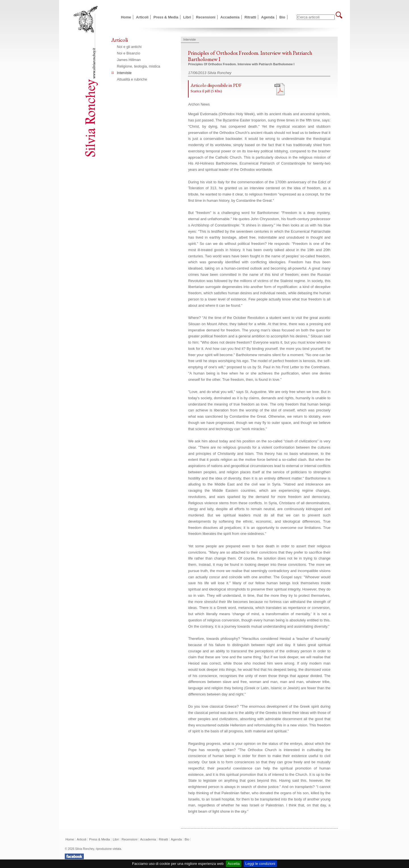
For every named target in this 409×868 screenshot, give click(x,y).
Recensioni (206, 17)
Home (126, 17)
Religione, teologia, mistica (139, 66)
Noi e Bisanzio (129, 53)
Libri (187, 17)
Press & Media (166, 17)
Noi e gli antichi (129, 47)
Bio (282, 17)
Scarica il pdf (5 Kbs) (206, 91)
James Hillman (129, 60)
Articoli (142, 17)
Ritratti (250, 17)
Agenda (268, 17)
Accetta (234, 864)
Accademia (230, 17)
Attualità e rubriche (132, 79)
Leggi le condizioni (260, 864)
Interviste (124, 73)
